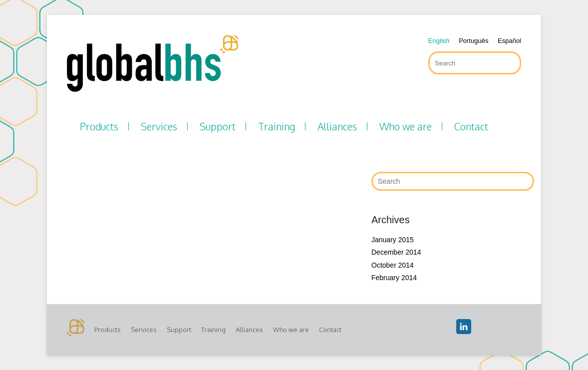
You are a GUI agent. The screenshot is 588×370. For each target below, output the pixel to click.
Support (218, 126)
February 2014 (394, 278)
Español (509, 41)
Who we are (406, 126)
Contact (471, 126)
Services (159, 126)
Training (277, 126)
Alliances (337, 126)
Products (99, 126)
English (439, 41)
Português (473, 41)
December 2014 (396, 252)
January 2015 (393, 240)
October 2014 (393, 265)
